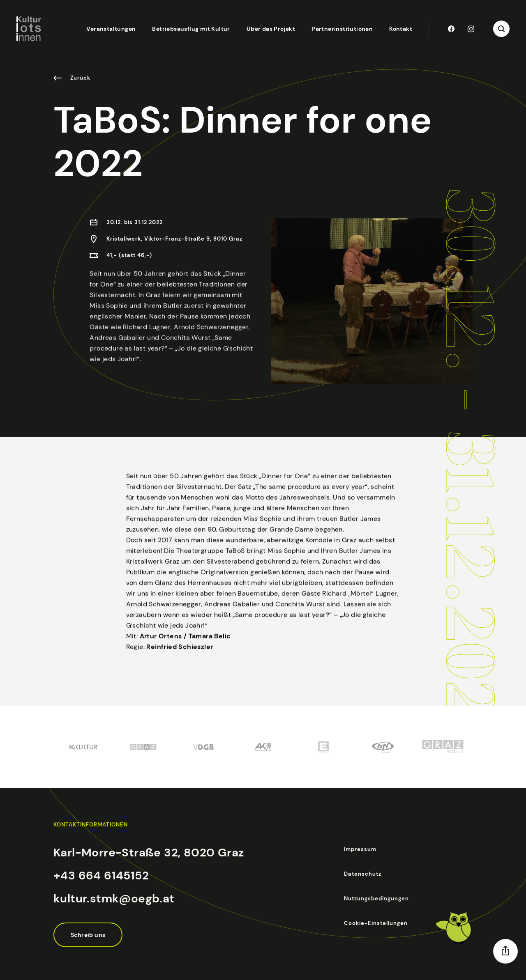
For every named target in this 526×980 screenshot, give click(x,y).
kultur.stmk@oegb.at (114, 899)
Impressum (360, 849)
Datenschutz (363, 874)
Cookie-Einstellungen (376, 923)
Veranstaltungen (111, 29)
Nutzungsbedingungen (376, 899)
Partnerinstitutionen (342, 29)
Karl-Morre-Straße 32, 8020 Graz (149, 853)
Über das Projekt (271, 29)
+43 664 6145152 (101, 876)
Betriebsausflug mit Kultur (191, 29)
